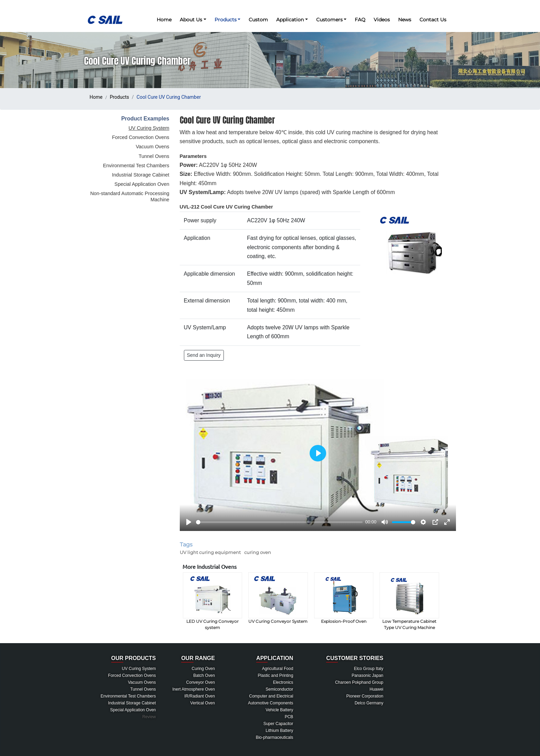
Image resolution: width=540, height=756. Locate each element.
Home (164, 20)
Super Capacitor (278, 724)
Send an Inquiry (204, 355)
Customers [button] (329, 20)
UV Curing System (149, 128)
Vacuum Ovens (152, 147)
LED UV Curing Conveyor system (213, 601)
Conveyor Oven (201, 682)
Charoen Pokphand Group (359, 682)
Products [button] (226, 20)
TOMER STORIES (355, 659)
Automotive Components (271, 703)
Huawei (376, 689)
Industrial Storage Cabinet (141, 175)
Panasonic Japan (367, 675)
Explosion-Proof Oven (344, 598)
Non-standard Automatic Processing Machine (130, 196)
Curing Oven (203, 669)
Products (120, 97)
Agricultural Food (278, 669)
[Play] (189, 522)
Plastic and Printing (276, 675)
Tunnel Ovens (154, 156)
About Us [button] (191, 20)
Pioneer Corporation (365, 696)
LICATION (275, 659)
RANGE (198, 659)
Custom (258, 20)
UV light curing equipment (210, 552)
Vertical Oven (203, 703)
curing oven (258, 552)
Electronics (283, 682)
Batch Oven (204, 675)
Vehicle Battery (279, 710)
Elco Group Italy (369, 669)
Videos (382, 20)
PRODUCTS (134, 659)
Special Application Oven (142, 184)
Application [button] (290, 20)
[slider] (279, 522)
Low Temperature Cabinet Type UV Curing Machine (409, 601)
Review (149, 717)
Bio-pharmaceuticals (275, 737)
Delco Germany (369, 703)
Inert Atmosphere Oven (194, 689)
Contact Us (433, 20)
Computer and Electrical (271, 696)
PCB (289, 717)
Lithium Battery (279, 731)
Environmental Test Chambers (136, 166)
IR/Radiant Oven (200, 696)
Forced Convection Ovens (141, 137)
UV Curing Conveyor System (278, 598)
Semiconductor (279, 689)
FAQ (360, 20)
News (405, 20)
